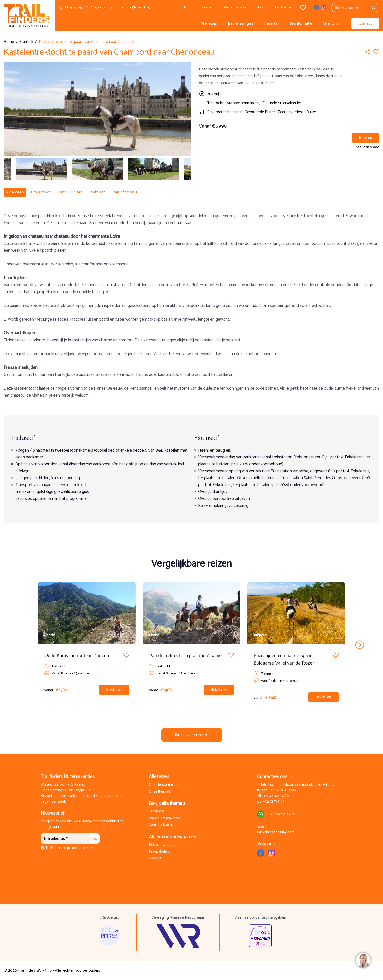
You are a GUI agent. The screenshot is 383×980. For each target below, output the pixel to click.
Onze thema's (160, 792)
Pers (261, 8)
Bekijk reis (114, 690)
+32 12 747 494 (275, 802)
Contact (365, 24)
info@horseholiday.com (141, 8)
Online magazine (235, 8)
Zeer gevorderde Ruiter (297, 112)
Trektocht (156, 812)
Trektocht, (216, 103)
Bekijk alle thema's (167, 803)
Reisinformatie (300, 24)
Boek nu (366, 138)
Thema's (271, 24)
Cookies (155, 859)
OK (95, 839)
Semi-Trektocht (161, 825)
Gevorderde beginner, (225, 112)
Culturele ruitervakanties (282, 103)
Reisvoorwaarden (163, 845)
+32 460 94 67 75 (281, 814)
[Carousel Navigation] (192, 645)
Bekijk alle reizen (192, 735)
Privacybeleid (159, 852)
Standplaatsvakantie (165, 818)
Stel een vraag (368, 147)
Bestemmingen (240, 24)
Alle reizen (209, 24)
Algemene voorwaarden (173, 837)
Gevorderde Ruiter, (260, 112)
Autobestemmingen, (243, 103)
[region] (363, 960)
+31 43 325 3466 (276, 796)
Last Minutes (283, 8)
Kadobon (207, 8)
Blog (187, 8)
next (359, 645)
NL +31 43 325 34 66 (77, 8)
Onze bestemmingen (165, 785)
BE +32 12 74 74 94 (102, 8)
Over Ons (331, 24)
